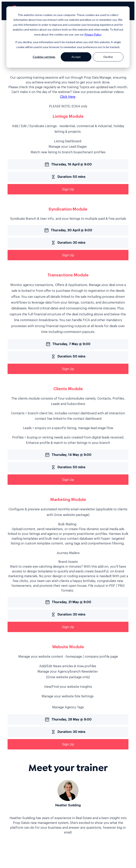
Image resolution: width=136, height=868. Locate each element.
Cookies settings (44, 57)
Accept (76, 57)
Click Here (68, 97)
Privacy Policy (93, 34)
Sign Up (68, 189)
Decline (108, 57)
